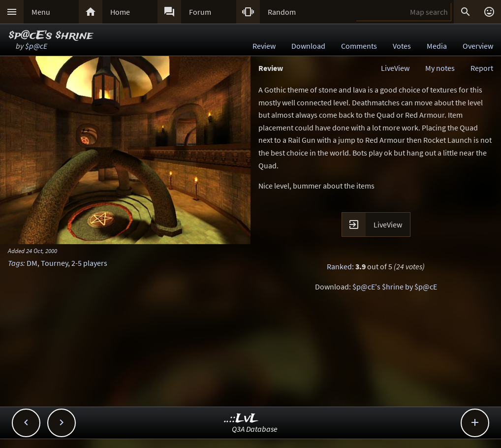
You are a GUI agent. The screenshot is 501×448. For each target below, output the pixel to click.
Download (308, 46)
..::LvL (241, 419)
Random (282, 12)
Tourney (54, 263)
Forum (200, 12)
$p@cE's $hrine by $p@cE (395, 287)
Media (437, 46)
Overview (478, 46)
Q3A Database (255, 429)
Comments (359, 46)
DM (32, 263)
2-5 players (89, 263)
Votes (402, 46)
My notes (440, 68)
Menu (41, 12)
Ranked (339, 266)
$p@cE (36, 46)
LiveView (395, 68)
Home (120, 12)
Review (264, 46)
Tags (16, 263)
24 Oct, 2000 (42, 251)
